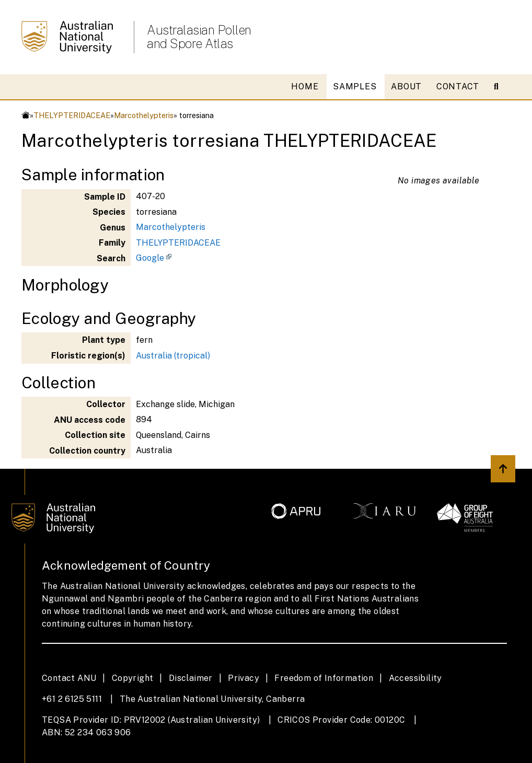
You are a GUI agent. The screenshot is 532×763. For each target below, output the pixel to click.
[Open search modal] (500, 87)
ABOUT (406, 86)
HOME (305, 86)
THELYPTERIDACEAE (72, 115)
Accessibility (415, 678)
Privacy (244, 678)
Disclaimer (191, 678)
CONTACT (458, 86)
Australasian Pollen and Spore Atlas (199, 37)
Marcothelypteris (144, 115)
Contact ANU (69, 678)
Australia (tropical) (173, 356)
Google (150, 258)
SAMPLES (355, 86)
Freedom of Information (324, 678)
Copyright (133, 678)
